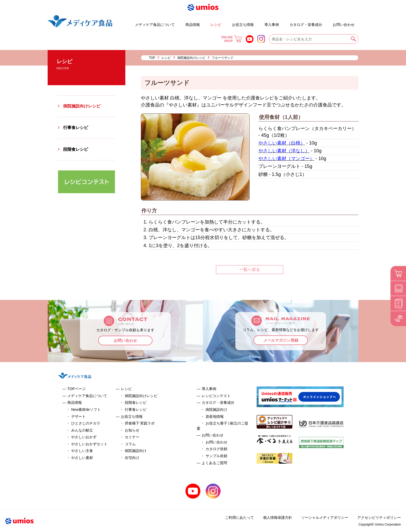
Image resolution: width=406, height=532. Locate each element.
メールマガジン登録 (281, 340)
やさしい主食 (82, 451)
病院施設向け (136, 451)
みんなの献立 (82, 430)
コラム (130, 444)
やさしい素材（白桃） (282, 143)
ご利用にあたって (240, 517)
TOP (152, 58)
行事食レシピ (76, 128)
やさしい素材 (82, 458)
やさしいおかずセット (89, 444)
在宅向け (132, 458)
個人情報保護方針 (278, 517)
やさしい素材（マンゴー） (286, 159)
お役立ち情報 (243, 25)
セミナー (132, 437)
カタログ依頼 (216, 449)
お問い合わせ (344, 25)
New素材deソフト (86, 409)
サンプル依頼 (216, 456)
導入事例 (272, 25)
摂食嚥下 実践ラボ (140, 423)
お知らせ (132, 430)
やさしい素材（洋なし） (284, 151)
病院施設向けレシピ (191, 58)
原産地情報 (215, 416)
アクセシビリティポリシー (379, 517)
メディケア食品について (155, 25)
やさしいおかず (84, 437)
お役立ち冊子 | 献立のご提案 (285, 22)
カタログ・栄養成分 (306, 25)
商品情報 (193, 25)
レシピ (216, 25)
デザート (120, 22)
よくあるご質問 (328, 22)
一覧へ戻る (250, 269)
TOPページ (77, 389)
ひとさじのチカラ (86, 423)
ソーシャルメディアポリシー (325, 517)
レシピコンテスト (216, 396)
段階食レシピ (76, 149)
